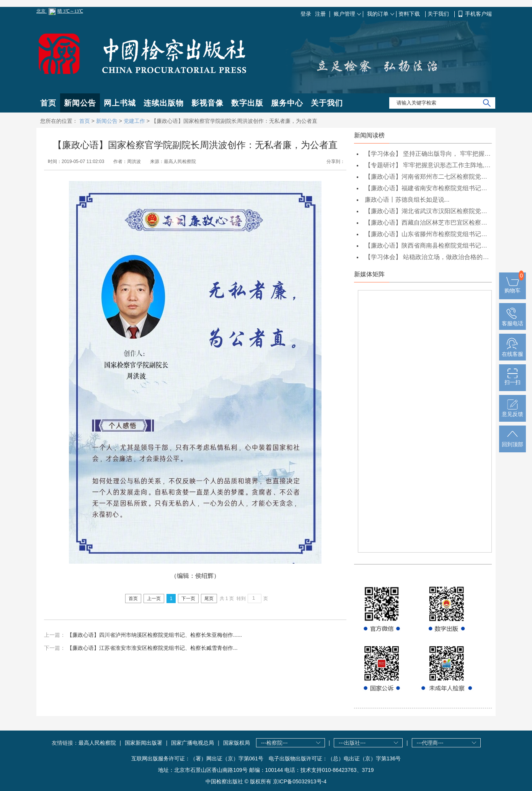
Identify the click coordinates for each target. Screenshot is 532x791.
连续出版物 (164, 103)
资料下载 (410, 14)
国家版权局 (237, 743)
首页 (48, 103)
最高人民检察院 (97, 743)
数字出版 (247, 103)
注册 (320, 14)
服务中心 (287, 103)
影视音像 (207, 103)
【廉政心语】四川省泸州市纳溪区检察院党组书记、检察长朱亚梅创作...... (154, 635)
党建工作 (134, 121)
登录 (306, 14)
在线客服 (512, 351)
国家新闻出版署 (144, 743)
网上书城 (120, 103)
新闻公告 (80, 103)
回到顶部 (512, 441)
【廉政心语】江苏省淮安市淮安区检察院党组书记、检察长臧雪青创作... (152, 648)
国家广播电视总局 (193, 743)
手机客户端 (478, 14)
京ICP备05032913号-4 (300, 781)
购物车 (512, 287)
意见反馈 (512, 411)
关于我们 (439, 14)
